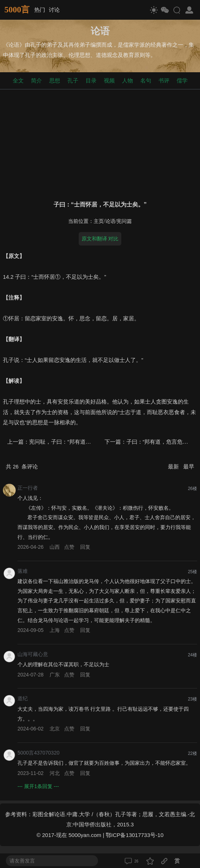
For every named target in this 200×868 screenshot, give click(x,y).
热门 (40, 10)
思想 (55, 80)
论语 (110, 221)
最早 (189, 466)
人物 (128, 80)
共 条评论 (22, 466)
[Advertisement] (100, 143)
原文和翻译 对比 (100, 239)
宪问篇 (124, 221)
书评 (164, 80)
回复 (85, 547)
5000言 (17, 10)
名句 (146, 80)
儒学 (182, 80)
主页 (99, 221)
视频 (109, 80)
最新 (174, 466)
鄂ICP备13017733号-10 (134, 835)
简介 (36, 80)
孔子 (73, 80)
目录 (91, 80)
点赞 (69, 547)
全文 (18, 80)
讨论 (54, 10)
